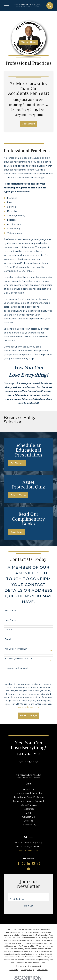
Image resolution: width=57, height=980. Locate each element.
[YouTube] (33, 863)
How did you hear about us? (19, 659)
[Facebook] (19, 863)
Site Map (28, 821)
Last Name (11, 620)
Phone (8, 630)
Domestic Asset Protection (28, 793)
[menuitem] (14, 970)
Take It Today (18, 495)
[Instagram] (38, 863)
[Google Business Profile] (28, 868)
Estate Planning (28, 805)
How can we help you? (17, 668)
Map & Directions (28, 850)
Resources (28, 809)
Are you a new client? (16, 649)
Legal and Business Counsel (28, 801)
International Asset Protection (28, 797)
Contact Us (28, 817)
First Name (11, 611)
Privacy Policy (28, 825)
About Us (28, 789)
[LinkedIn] (28, 863)
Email (8, 639)
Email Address (17, 899)
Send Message (28, 715)
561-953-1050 (28, 762)
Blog (28, 813)
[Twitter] (23, 863)
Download (16, 532)
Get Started (28, 124)
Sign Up (28, 906)
